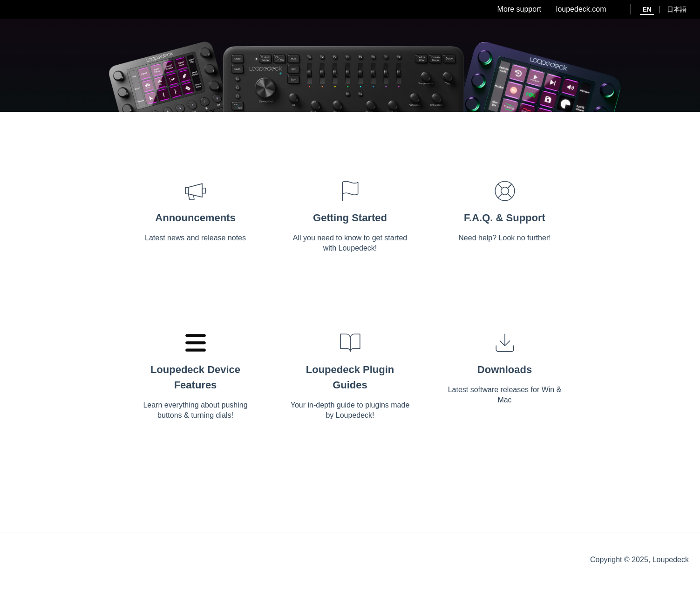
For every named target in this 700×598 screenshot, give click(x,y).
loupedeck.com (581, 9)
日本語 (677, 9)
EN (647, 9)
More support (519, 9)
